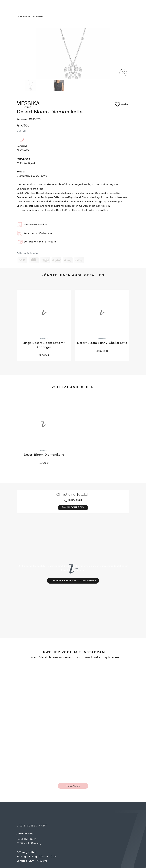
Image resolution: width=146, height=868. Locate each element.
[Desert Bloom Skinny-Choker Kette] (102, 323)
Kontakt (22, 843)
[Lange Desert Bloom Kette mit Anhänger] (44, 325)
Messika (38, 17)
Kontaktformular (28, 855)
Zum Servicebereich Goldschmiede (73, 561)
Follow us (73, 747)
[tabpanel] (73, 51)
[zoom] (73, 51)
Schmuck (25, 17)
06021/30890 (73, 500)
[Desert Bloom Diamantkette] (44, 435)
